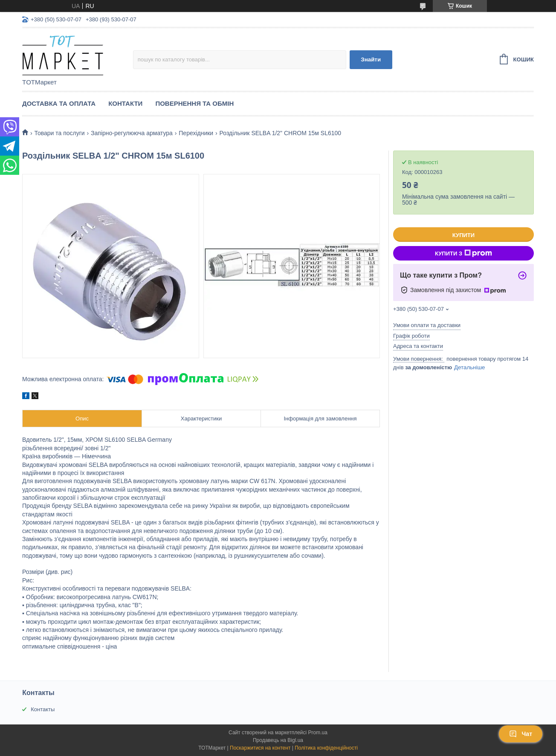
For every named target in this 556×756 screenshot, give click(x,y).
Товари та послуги (59, 133)
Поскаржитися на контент (260, 748)
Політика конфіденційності (326, 748)
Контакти (125, 103)
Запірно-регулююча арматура (132, 133)
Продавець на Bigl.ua (278, 740)
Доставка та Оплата (59, 103)
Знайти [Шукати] (371, 59)
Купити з (463, 253)
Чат (521, 734)
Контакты (43, 709)
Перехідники (196, 133)
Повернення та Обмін (194, 103)
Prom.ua (318, 733)
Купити (463, 235)
